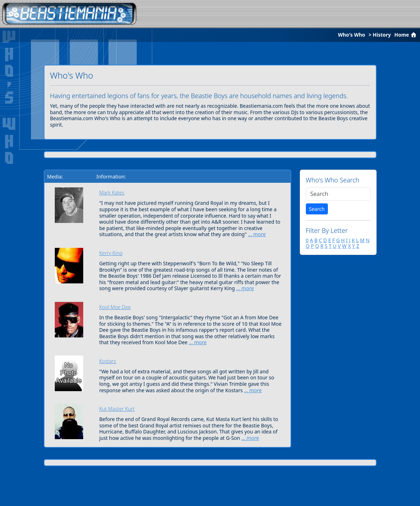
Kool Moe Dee (115, 307)
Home (406, 35)
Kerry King (111, 253)
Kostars (108, 361)
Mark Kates (112, 193)
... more (257, 234)
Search (317, 209)
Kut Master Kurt (117, 409)
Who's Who (352, 35)
